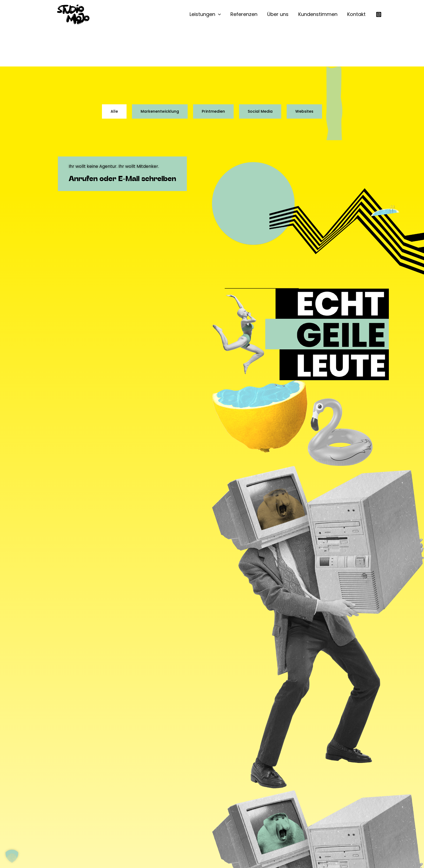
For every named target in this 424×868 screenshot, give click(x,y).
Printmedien (213, 111)
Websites (304, 111)
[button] (218, 14)
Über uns (278, 14)
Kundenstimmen (318, 14)
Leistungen (205, 14)
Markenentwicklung (160, 111)
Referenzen (244, 14)
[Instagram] (379, 14)
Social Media (260, 111)
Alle (114, 111)
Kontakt (356, 14)
